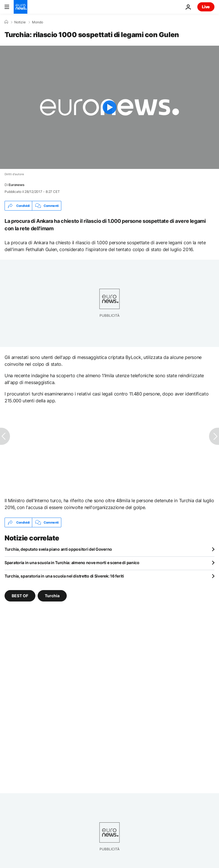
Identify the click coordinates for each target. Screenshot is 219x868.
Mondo (37, 22)
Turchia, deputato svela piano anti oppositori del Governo (58, 549)
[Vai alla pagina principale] (21, 7)
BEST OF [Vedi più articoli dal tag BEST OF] (20, 596)
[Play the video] (109, 107)
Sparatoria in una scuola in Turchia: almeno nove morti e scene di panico (72, 563)
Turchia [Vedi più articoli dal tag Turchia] (52, 596)
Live (206, 7)
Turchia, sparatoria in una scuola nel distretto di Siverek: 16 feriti (64, 576)
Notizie (20, 22)
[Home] (6, 22)
